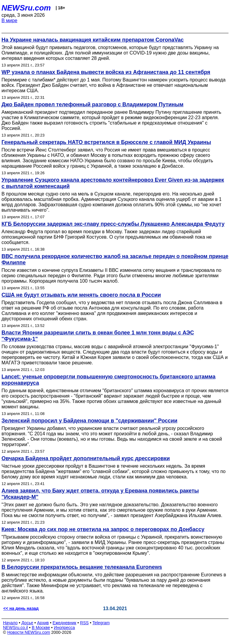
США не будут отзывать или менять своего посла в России (81, 295)
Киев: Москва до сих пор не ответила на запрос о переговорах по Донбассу (103, 529)
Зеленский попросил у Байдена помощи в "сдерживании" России (89, 421)
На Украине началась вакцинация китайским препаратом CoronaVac (93, 40)
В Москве (41, 628)
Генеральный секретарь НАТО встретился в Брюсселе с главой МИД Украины (106, 142)
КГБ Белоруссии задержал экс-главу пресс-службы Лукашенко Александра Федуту (113, 224)
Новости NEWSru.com (29, 632)
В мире (9, 21)
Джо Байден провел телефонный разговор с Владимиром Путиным (93, 104)
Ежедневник (65, 623)
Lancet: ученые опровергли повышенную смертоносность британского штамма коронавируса (108, 380)
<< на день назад (21, 608)
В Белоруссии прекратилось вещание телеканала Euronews (82, 567)
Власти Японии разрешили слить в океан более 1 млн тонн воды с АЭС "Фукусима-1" (98, 336)
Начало (10, 623)
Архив (43, 623)
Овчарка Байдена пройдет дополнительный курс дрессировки (86, 458)
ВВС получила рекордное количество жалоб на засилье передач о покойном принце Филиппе (115, 259)
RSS (84, 623)
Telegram (101, 623)
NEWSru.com (26, 8)
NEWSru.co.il (15, 628)
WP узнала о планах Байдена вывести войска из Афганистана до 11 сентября (106, 72)
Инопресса (65, 628)
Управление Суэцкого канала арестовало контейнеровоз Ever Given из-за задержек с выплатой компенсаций (113, 183)
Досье (27, 623)
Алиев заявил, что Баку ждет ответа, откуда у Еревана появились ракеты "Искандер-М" (100, 494)
